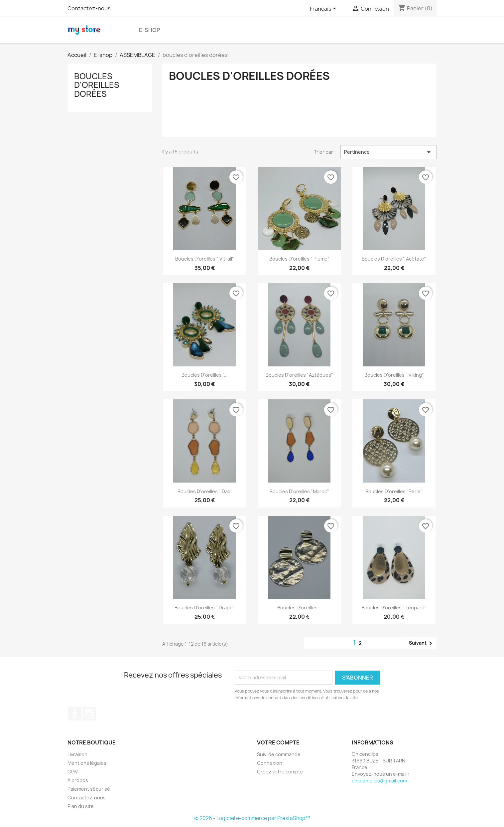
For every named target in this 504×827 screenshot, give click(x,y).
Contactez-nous (89, 8)
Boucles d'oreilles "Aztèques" (299, 375)
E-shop (149, 30)
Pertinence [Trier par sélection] (388, 152)
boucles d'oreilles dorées (97, 85)
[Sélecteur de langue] (324, 9)
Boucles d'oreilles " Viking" (394, 375)
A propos (78, 780)
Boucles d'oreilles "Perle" (394, 491)
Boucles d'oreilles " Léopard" (394, 608)
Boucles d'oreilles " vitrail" (205, 259)
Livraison (77, 754)
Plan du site (81, 806)
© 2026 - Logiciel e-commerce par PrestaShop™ (252, 818)
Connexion (270, 763)
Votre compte (278, 742)
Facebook (75, 714)
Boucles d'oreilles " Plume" (299, 259)
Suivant (422, 643)
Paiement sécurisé (89, 789)
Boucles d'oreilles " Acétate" (394, 259)
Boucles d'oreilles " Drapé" (205, 608)
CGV (73, 772)
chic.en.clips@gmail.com (379, 781)
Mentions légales (87, 763)
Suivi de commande (279, 754)
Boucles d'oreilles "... (205, 375)
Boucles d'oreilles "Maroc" (299, 491)
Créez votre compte (280, 772)
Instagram (89, 714)
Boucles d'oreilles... (299, 608)
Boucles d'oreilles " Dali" (205, 491)
